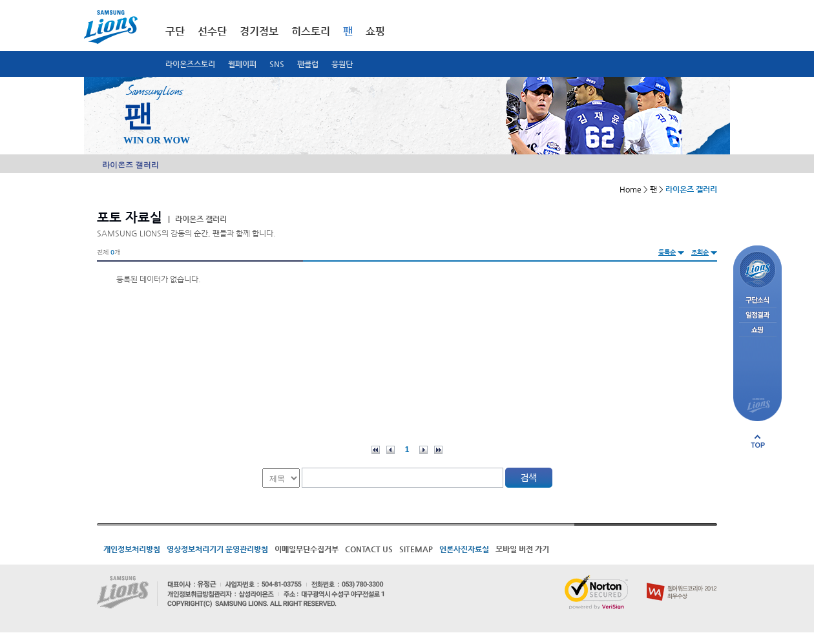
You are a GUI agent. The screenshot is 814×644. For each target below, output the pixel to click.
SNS (277, 64)
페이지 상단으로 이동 (758, 441)
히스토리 (311, 31)
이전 (391, 450)
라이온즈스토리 (190, 64)
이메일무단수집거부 (307, 549)
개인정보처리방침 (132, 549)
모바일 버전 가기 (522, 549)
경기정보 (259, 31)
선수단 (212, 31)
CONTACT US (369, 549)
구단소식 (757, 301)
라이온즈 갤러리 (130, 164)
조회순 (700, 252)
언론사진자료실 (464, 549)
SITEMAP (416, 549)
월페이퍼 (242, 64)
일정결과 (757, 316)
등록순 (667, 252)
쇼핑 (375, 31)
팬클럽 (308, 64)
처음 (376, 450)
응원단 (342, 64)
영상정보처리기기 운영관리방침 (217, 549)
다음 (423, 450)
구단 (175, 31)
